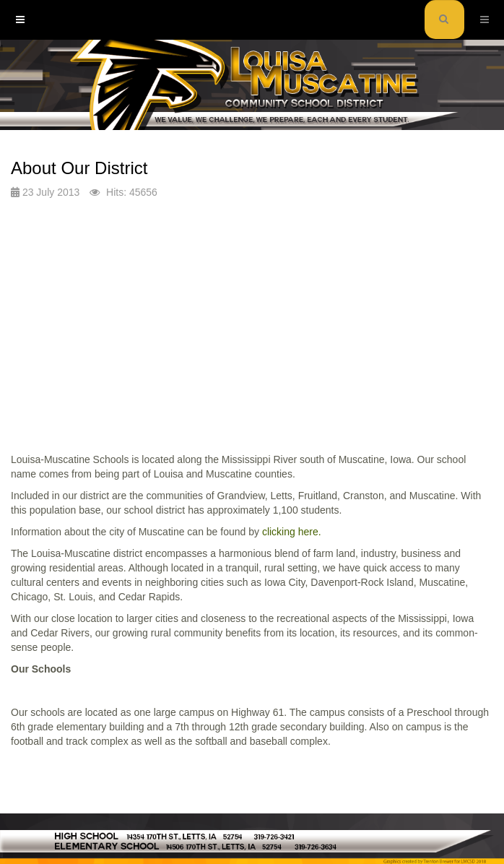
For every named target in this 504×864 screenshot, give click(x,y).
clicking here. (292, 532)
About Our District (79, 168)
